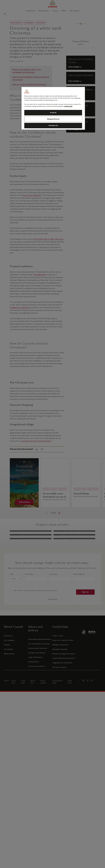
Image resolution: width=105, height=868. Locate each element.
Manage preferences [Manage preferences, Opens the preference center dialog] (53, 119)
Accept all (53, 113)
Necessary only (53, 126)
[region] (53, 108)
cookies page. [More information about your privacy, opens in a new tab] (68, 106)
